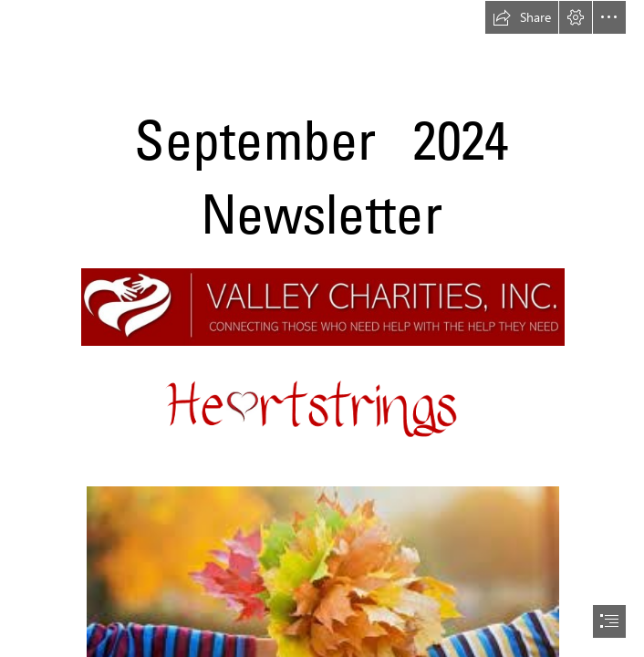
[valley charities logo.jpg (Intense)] (322, 306)
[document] (322, 328)
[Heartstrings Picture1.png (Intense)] (322, 416)
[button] (522, 17)
